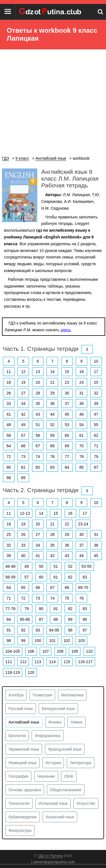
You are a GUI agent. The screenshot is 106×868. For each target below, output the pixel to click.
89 (23, 478)
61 (81, 435)
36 (52, 404)
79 (96, 457)
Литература (80, 763)
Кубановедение (23, 817)
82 (38, 467)
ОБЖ (69, 776)
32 (96, 393)
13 (38, 372)
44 (52, 414)
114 (52, 662)
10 (96, 361)
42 (23, 414)
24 (81, 382)
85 (81, 467)
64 (9, 446)
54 (81, 425)
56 (9, 435)
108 (60, 651)
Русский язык (21, 709)
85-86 (25, 619)
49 (23, 425)
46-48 (10, 566)
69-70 (83, 588)
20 (38, 382)
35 (38, 404)
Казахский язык (60, 817)
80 (9, 467)
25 (96, 382)
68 (52, 446)
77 (67, 457)
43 (38, 414)
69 (67, 446)
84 (67, 467)
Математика (72, 695)
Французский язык (65, 749)
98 (9, 641)
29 (52, 393)
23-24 (83, 524)
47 (96, 414)
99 (23, 641)
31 (81, 393)
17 (96, 372)
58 (38, 435)
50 (41, 566)
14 (52, 372)
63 (85, 577)
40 (23, 556)
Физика (55, 722)
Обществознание (66, 790)
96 (70, 630)
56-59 (10, 577)
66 (23, 446)
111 (9, 662)
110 (89, 651)
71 (96, 446)
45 (67, 414)
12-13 (25, 513)
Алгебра (16, 695)
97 (85, 630)
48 (9, 425)
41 (9, 414)
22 (67, 524)
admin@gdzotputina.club (54, 862)
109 (74, 651)
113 (38, 662)
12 (23, 372)
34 (23, 404)
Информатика (47, 736)
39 (96, 404)
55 (96, 425)
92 (23, 630)
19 (23, 382)
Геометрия (43, 695)
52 (52, 425)
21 (52, 382)
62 (96, 435)
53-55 (86, 566)
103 (82, 641)
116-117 (85, 662)
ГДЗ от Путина (50, 856)
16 (81, 372)
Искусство (86, 803)
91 (9, 630)
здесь (66, 330)
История (53, 763)
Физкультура (20, 830)
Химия (76, 722)
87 (96, 467)
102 (67, 641)
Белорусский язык (58, 709)
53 (67, 425)
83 (52, 467)
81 (23, 467)
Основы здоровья (25, 790)
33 (9, 404)
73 (23, 457)
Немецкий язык (22, 763)
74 (38, 457)
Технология (19, 803)
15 (67, 372)
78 (81, 457)
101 (52, 641)
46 (81, 414)
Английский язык (24, 722)
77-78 (10, 609)
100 (38, 641)
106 (31, 651)
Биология (17, 736)
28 (38, 393)
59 (52, 435)
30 (67, 393)
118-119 (13, 672)
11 (9, 372)
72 (9, 457)
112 (23, 662)
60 (67, 435)
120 (31, 672)
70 (81, 446)
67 (38, 446)
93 (38, 630)
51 (38, 425)
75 (67, 598)
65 (23, 588)
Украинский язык (24, 749)
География (18, 776)
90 (85, 619)
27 (23, 393)
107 (45, 651)
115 (67, 662)
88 (9, 478)
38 (81, 404)
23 (67, 382)
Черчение (46, 776)
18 (9, 382)
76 (52, 457)
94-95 (54, 630)
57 (23, 435)
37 (67, 404)
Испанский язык (53, 803)
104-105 (13, 651)
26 (9, 393)
